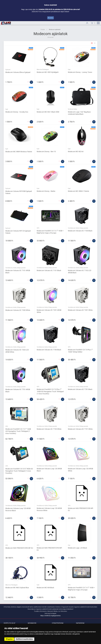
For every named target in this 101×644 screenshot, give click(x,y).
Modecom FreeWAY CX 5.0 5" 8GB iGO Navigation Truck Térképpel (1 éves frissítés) (19, 471)
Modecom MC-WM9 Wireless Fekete (19, 152)
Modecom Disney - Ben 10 (46, 152)
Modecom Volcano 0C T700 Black (49, 350)
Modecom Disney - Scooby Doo (17, 112)
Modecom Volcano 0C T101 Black (49, 270)
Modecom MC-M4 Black (45, 588)
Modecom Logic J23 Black (78, 548)
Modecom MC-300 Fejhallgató (48, 72)
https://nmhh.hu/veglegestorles (50, 616)
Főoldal (43, 30)
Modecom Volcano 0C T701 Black (80, 389)
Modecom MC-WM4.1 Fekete (79, 191)
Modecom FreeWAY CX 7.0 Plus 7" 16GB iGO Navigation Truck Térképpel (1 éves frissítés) (50, 391)
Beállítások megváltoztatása (24, 639)
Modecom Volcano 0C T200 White (18, 310)
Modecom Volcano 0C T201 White (80, 310)
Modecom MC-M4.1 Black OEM (48, 112)
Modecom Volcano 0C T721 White (80, 429)
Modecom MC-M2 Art (76, 152)
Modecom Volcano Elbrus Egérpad (18, 72)
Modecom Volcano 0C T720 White (49, 429)
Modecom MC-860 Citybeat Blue (17, 588)
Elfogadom (9, 639)
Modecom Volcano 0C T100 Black (80, 231)
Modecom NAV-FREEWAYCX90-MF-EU (19, 548)
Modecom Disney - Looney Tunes (80, 72)
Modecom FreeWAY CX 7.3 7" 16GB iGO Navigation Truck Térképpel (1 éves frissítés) (18, 431)
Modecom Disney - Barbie (46, 191)
